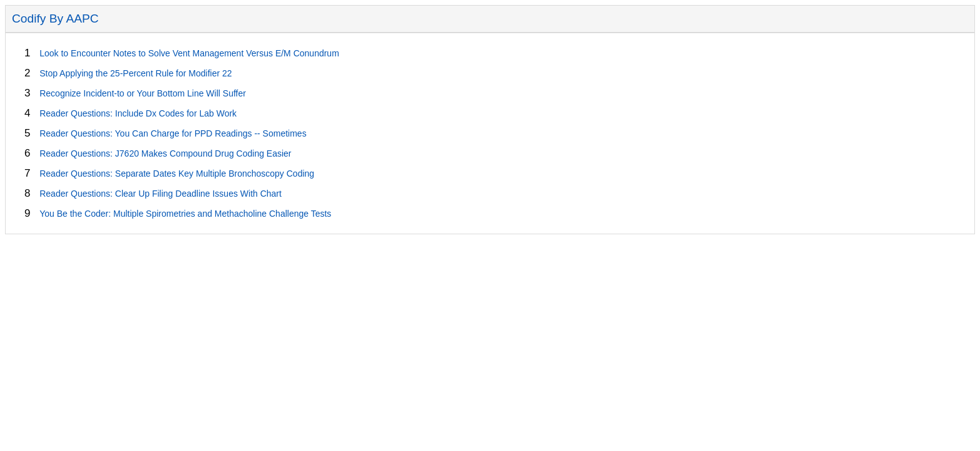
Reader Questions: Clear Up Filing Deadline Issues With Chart (161, 194)
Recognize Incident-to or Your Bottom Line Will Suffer (143, 93)
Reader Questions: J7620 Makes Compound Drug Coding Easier (165, 153)
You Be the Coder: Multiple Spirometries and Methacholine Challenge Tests (185, 214)
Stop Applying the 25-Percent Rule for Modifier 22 (135, 73)
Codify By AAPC (55, 18)
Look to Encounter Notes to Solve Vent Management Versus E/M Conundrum (189, 53)
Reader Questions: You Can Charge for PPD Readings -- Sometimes (173, 133)
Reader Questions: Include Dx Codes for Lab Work (138, 113)
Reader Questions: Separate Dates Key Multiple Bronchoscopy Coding (177, 174)
